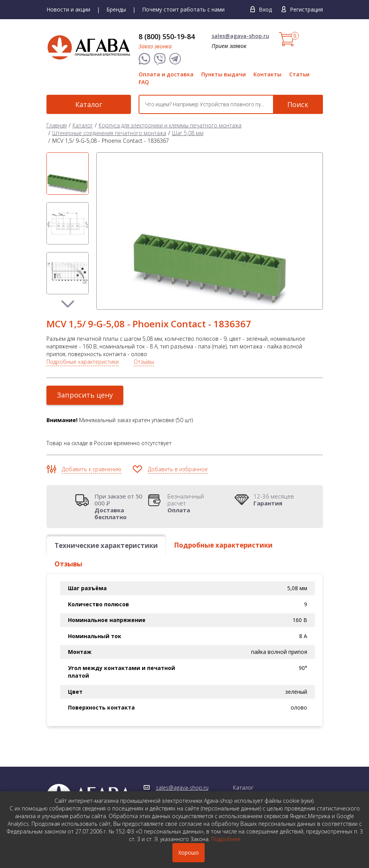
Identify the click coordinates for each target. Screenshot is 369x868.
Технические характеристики (106, 545)
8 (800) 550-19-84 (167, 36)
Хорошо (189, 852)
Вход (265, 9)
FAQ (144, 82)
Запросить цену (85, 395)
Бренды (116, 9)
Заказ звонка (155, 46)
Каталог (89, 104)
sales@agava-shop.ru (240, 36)
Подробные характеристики (83, 362)
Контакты (267, 74)
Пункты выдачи (223, 74)
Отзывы (144, 362)
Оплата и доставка (166, 74)
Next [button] (68, 304)
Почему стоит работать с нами (183, 9)
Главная (57, 125)
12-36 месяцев (274, 500)
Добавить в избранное (178, 469)
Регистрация (306, 9)
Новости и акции (68, 9)
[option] (68, 173)
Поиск (298, 104)
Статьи (299, 74)
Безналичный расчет (194, 503)
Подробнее (226, 839)
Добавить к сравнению (92, 469)
